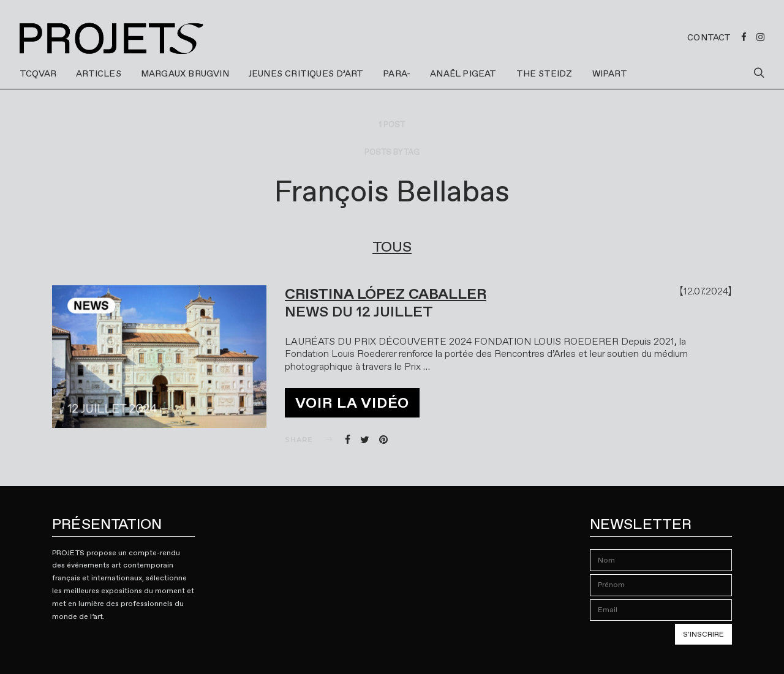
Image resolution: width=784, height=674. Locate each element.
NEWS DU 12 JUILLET (359, 312)
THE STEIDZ (545, 73)
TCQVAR (38, 73)
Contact (709, 37)
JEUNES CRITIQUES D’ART (306, 73)
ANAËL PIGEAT (463, 73)
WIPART (610, 73)
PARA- (397, 73)
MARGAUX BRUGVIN (185, 73)
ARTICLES (99, 73)
